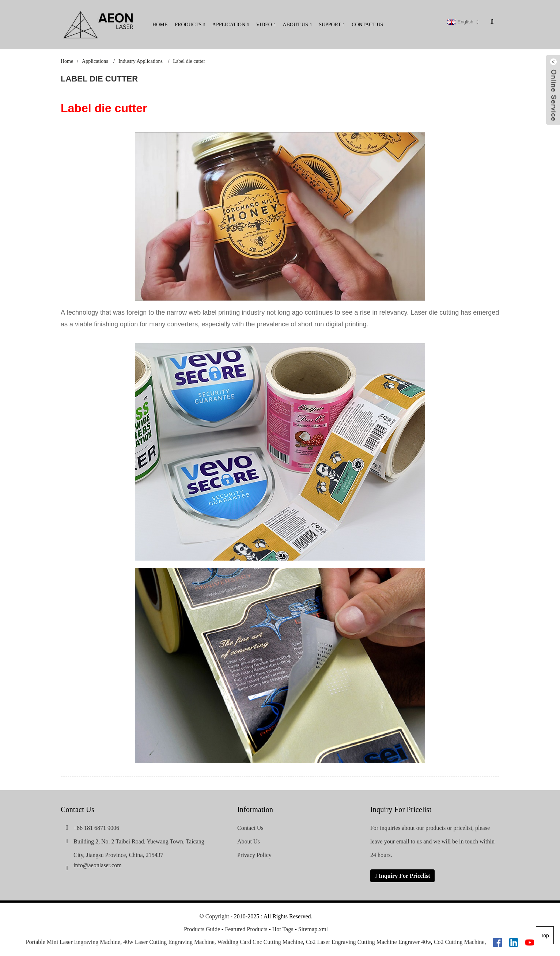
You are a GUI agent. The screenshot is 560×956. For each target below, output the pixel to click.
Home (160, 25)
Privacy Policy (254, 855)
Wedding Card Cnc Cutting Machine (260, 942)
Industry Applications (141, 61)
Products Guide (202, 930)
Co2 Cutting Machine (459, 942)
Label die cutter (189, 61)
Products (190, 25)
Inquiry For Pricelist (404, 876)
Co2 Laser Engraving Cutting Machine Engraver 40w (368, 942)
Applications (95, 61)
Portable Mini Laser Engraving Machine (73, 942)
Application (231, 25)
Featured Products (246, 930)
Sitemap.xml (313, 930)
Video (266, 25)
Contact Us (367, 25)
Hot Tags (283, 930)
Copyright (217, 917)
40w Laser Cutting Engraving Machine (169, 942)
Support (332, 25)
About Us (297, 25)
